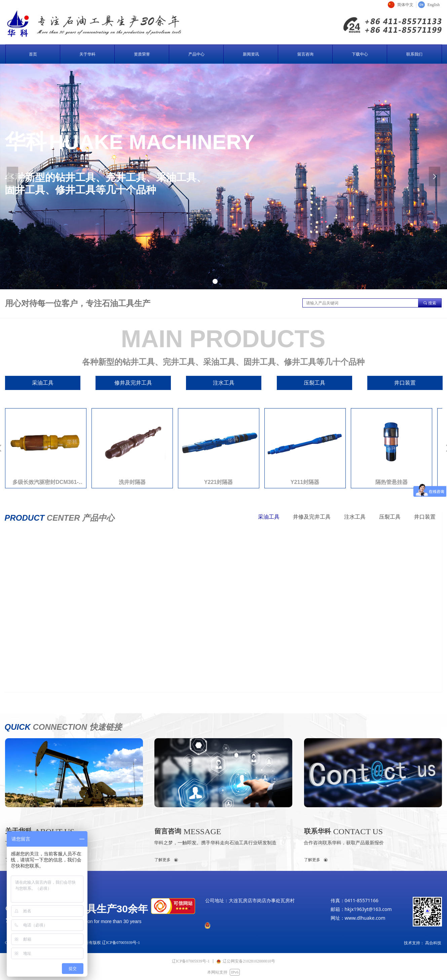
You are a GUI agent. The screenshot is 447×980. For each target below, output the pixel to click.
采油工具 (269, 517)
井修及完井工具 (312, 517)
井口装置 (425, 517)
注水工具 (355, 517)
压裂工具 (390, 517)
